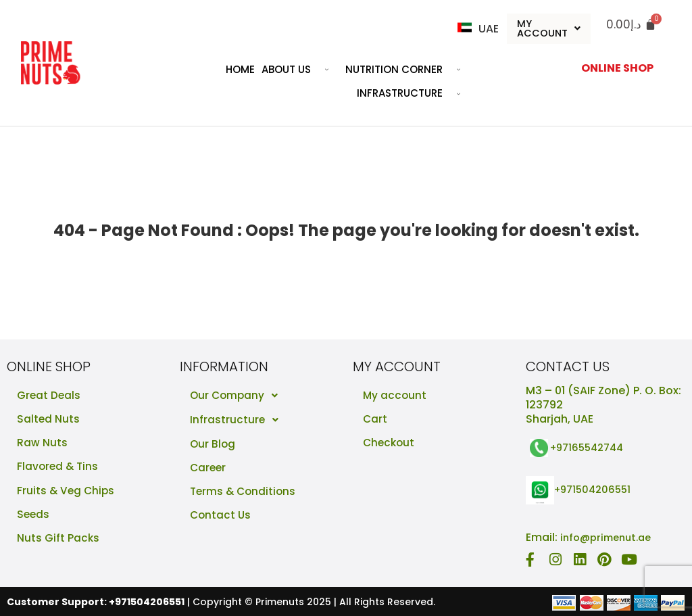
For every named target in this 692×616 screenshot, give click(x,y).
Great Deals (49, 396)
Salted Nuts (49, 420)
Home (240, 70)
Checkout (390, 445)
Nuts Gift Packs (58, 542)
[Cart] (631, 25)
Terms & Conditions (245, 493)
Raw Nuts (42, 445)
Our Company (239, 396)
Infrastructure (414, 94)
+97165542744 (591, 448)
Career (209, 469)
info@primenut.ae (610, 537)
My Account (549, 29)
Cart (375, 420)
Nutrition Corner (408, 70)
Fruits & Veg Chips (67, 493)
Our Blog (213, 445)
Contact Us (221, 518)
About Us (300, 70)
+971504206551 (596, 490)
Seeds (34, 518)
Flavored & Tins (59, 469)
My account (395, 396)
